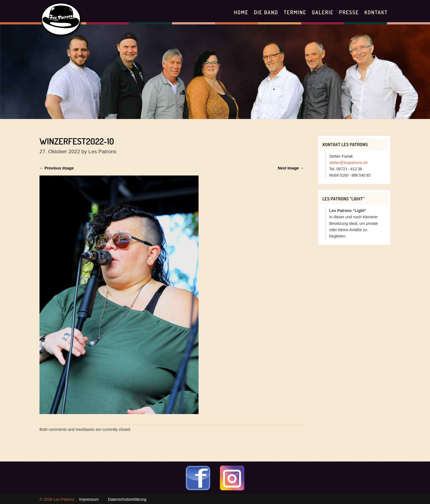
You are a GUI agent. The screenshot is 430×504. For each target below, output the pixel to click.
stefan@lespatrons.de (348, 163)
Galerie (323, 12)
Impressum (89, 499)
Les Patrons (64, 499)
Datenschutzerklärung (127, 499)
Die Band (266, 12)
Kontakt (376, 12)
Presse (349, 12)
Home (241, 12)
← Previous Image (57, 168)
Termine (295, 12)
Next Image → (291, 168)
